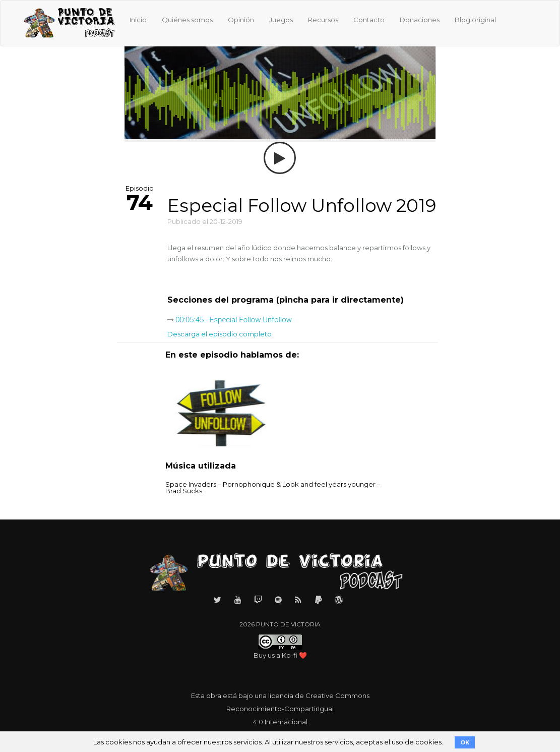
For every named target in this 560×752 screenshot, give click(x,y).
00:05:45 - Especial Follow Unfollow (234, 320)
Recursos (323, 20)
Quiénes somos (187, 20)
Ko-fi (290, 655)
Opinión (241, 20)
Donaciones (420, 20)
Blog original (475, 20)
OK (465, 742)
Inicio (138, 20)
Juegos (281, 20)
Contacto (369, 20)
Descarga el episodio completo (220, 334)
